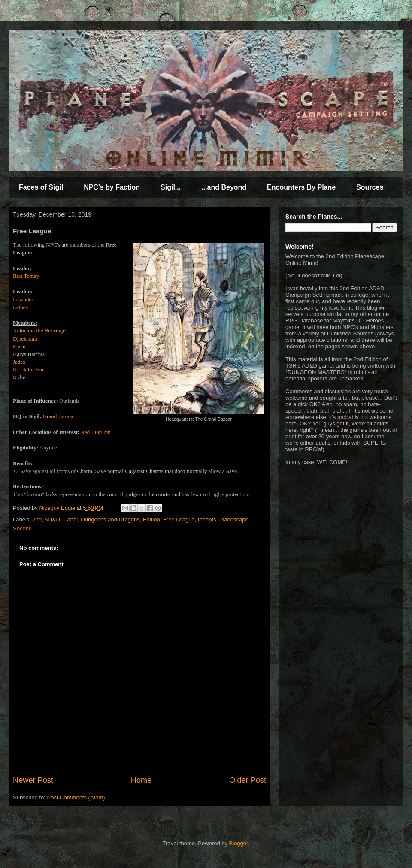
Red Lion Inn (95, 432)
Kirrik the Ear (28, 369)
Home (141, 780)
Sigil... (171, 187)
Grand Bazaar (58, 416)
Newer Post (33, 780)
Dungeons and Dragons (110, 520)
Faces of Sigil (41, 187)
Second (22, 529)
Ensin (19, 346)
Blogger (239, 843)
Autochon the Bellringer (40, 330)
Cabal (70, 520)
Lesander (23, 300)
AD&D (52, 520)
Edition (151, 520)
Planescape (234, 520)
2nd (37, 520)
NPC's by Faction (112, 187)
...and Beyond (224, 187)
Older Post (248, 780)
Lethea (20, 307)
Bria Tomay (26, 276)
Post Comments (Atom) (76, 797)
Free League (179, 520)
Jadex (19, 362)
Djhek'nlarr (26, 339)
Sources (370, 187)
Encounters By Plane (301, 187)
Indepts (207, 520)
